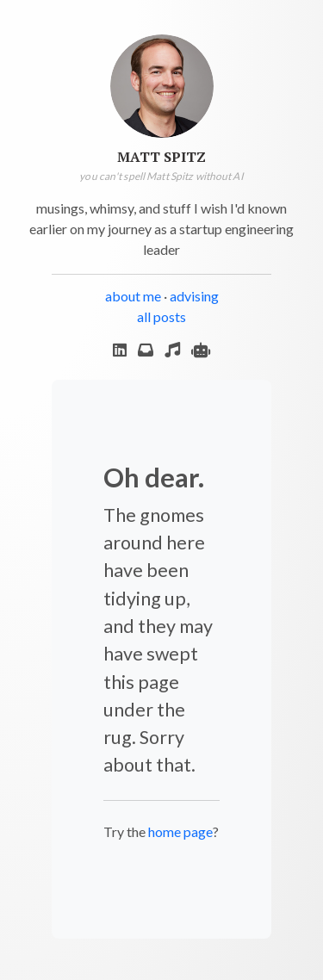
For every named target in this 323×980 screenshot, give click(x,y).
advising (194, 296)
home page (180, 831)
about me (133, 296)
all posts (161, 316)
